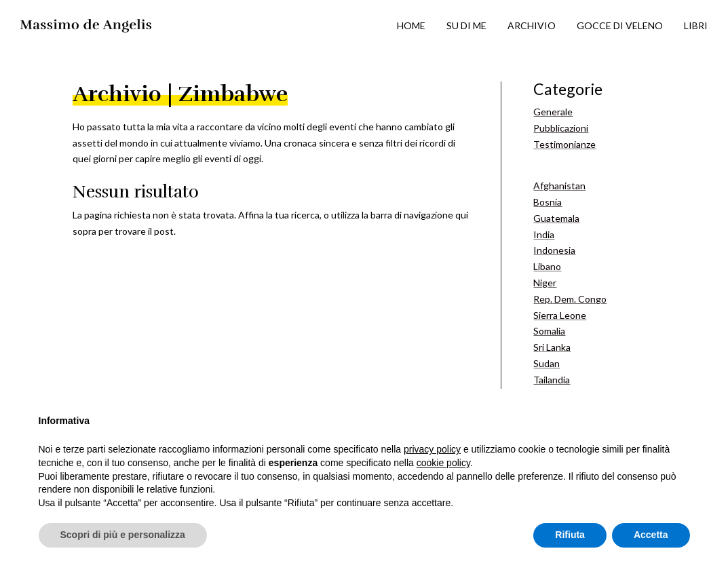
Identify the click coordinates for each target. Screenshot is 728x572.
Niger (545, 283)
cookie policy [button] (443, 463)
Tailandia (552, 380)
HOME (411, 25)
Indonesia (554, 250)
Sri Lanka (552, 347)
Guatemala (556, 218)
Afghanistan (559, 186)
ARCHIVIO (532, 25)
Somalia (549, 331)
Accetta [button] (651, 535)
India (544, 234)
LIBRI (696, 25)
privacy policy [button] (432, 449)
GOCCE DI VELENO (620, 25)
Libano (547, 266)
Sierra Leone (560, 315)
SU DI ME (466, 25)
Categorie (568, 89)
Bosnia (548, 202)
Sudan (547, 363)
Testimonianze (564, 144)
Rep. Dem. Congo (570, 299)
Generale (553, 112)
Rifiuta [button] (570, 535)
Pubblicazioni (561, 128)
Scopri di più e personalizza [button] (123, 535)
